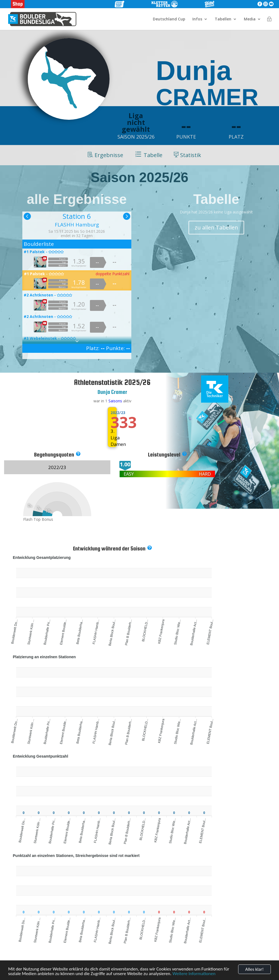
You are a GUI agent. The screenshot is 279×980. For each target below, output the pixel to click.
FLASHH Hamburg (77, 225)
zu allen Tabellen (216, 227)
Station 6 (77, 216)
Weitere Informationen (194, 974)
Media (250, 19)
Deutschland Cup (169, 19)
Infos (197, 19)
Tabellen (223, 19)
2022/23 (112, 413)
